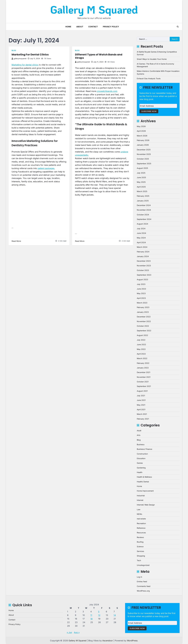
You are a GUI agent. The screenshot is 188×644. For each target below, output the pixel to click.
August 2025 (142, 168)
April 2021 (141, 409)
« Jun (69, 632)
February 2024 (143, 252)
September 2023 (144, 275)
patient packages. (46, 168)
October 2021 (143, 382)
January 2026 (143, 145)
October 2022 (143, 326)
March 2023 (142, 303)
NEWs (140, 514)
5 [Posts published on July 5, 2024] (99, 612)
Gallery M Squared (94, 10)
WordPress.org (143, 591)
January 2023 (143, 312)
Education (141, 458)
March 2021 (142, 414)
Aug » (77, 632)
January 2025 (143, 201)
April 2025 (141, 187)
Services (140, 551)
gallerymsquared (19, 59)
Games (140, 463)
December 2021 (144, 372)
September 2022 (144, 331)
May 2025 (141, 182)
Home (68, 27)
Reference (141, 528)
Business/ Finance (144, 449)
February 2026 (143, 140)
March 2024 (142, 247)
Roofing (140, 542)
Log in (139, 577)
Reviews (140, 537)
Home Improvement (145, 491)
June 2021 (141, 400)
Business (141, 444)
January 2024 (143, 256)
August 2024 (142, 224)
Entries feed (142, 581)
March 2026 (142, 136)
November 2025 (144, 154)
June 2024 (141, 233)
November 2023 (144, 266)
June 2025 (141, 177)
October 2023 (143, 270)
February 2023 (143, 307)
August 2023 (142, 279)
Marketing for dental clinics (25, 65)
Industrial (141, 496)
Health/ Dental (143, 482)
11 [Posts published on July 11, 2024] (91, 615)
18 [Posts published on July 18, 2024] (91, 619)
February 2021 (143, 419)
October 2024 (143, 215)
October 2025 (143, 159)
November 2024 (144, 210)
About (80, 27)
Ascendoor (108, 641)
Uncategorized (143, 565)
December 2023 (144, 261)
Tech (139, 560)
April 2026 (141, 131)
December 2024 (144, 205)
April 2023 (141, 298)
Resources (141, 533)
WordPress (132, 641)
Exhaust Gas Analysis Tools (149, 78)
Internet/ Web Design (146, 505)
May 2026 (141, 126)
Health (140, 472)
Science (140, 546)
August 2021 (142, 391)
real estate (141, 519)
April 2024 (141, 242)
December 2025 (144, 150)
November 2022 (144, 321)
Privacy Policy (111, 27)
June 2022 (141, 344)
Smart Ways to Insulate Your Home (152, 59)
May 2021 (141, 405)
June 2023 (141, 289)
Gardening (141, 468)
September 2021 (144, 386)
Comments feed (144, 586)
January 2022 (143, 368)
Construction (142, 454)
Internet (140, 500)
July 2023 (141, 284)
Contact (93, 27)
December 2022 (144, 317)
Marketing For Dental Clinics (30, 55)
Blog (14, 51)
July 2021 (141, 396)
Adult (139, 431)
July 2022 (141, 340)
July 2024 (141, 229)
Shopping (141, 556)
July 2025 (141, 173)
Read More (16, 241)
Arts (139, 435)
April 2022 (141, 354)
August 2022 (142, 335)
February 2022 (143, 363)
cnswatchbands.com (107, 91)
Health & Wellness (144, 477)
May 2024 (141, 238)
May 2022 (141, 349)
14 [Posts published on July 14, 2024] (115, 615)
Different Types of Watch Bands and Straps (99, 56)
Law (139, 509)
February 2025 (143, 196)
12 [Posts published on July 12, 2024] (99, 615)
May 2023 (141, 293)
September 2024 (144, 219)
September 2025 (144, 164)
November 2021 (144, 377)
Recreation (141, 523)
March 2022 (142, 358)
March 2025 (142, 191)
